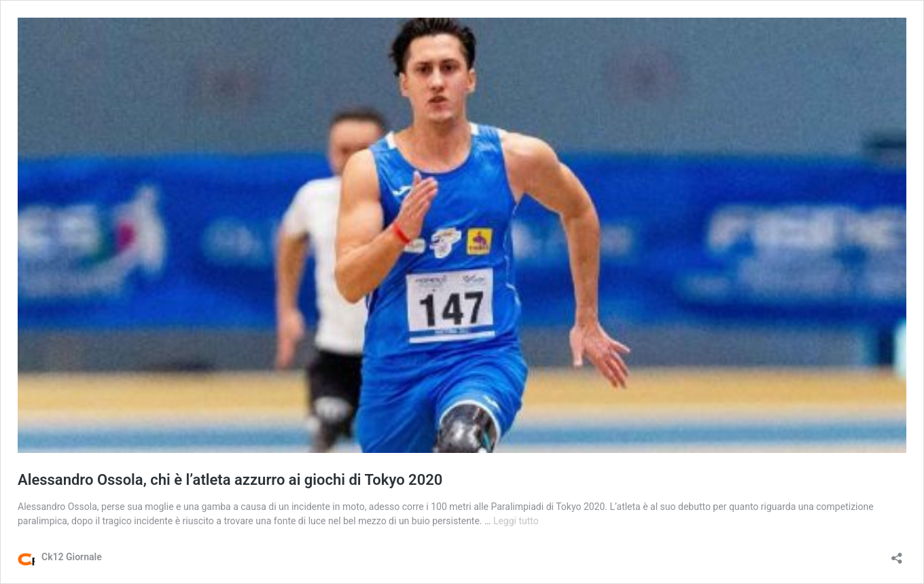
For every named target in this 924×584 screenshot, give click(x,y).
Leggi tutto (516, 521)
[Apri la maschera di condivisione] (897, 554)
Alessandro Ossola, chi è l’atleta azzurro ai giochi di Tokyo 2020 (230, 480)
